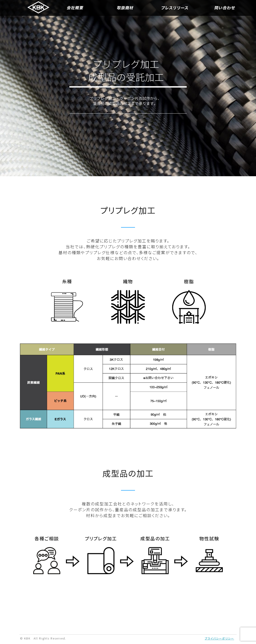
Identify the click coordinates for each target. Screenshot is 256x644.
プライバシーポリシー (219, 638)
